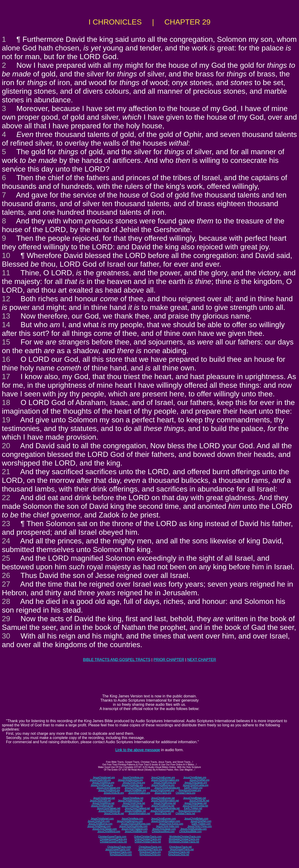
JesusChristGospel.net (162, 811)
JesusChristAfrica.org (103, 783)
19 (6, 420)
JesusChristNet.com (201, 821)
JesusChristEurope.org (163, 777)
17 (6, 377)
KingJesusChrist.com (121, 855)
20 (6, 446)
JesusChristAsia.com (132, 819)
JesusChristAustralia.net (167, 808)
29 (6, 619)
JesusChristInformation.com (166, 821)
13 (6, 316)
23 (6, 524)
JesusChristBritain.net (194, 798)
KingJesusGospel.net (190, 811)
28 (6, 601)
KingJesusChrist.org (150, 855)
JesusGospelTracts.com (118, 849)
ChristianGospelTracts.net (113, 842)
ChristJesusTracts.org (150, 847)
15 (6, 342)
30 (6, 636)
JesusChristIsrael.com (102, 819)
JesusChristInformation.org (165, 780)
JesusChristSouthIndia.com (133, 826)
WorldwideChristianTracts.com (185, 837)
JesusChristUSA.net (100, 801)
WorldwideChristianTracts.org (184, 839)
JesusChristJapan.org (196, 783)
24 (6, 541)
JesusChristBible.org (135, 790)
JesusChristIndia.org (132, 785)
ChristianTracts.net (185, 813)
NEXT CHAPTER (202, 660)
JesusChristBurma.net (163, 806)
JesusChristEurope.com (164, 819)
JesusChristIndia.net (132, 806)
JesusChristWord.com (109, 831)
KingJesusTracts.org (150, 852)
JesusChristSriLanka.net (195, 806)
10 (6, 255)
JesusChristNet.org (199, 780)
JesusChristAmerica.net (130, 801)
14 (6, 325)
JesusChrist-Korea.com (171, 824)
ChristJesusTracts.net (180, 847)
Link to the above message (138, 750)
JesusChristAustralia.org (167, 788)
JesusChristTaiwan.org (109, 788)
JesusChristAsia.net (133, 798)
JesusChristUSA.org (100, 780)
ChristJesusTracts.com (119, 847)
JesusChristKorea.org (165, 783)
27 (6, 584)
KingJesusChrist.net (179, 855)
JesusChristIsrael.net (104, 798)
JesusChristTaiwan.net (109, 808)
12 (6, 299)
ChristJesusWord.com (163, 831)
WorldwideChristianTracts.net (184, 842)
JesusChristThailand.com (135, 829)
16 (6, 359)
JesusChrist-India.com (168, 826)
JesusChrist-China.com (200, 826)
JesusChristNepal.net (102, 806)
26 (6, 575)
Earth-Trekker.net (193, 808)
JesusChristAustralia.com (194, 829)
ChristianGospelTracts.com (112, 837)
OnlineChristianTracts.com (148, 837)
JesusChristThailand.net (137, 808)
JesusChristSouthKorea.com (136, 824)
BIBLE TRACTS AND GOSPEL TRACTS (117, 660)
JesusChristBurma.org (163, 785)
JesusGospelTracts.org (150, 849)
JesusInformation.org (139, 793)
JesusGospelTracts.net (182, 849)
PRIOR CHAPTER (169, 660)
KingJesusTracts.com (121, 852)
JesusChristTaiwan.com (105, 829)
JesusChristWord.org (109, 790)
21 (6, 472)
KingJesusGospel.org (190, 790)
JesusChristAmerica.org (130, 780)
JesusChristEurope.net (163, 798)
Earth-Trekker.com (201, 824)
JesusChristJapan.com (164, 829)
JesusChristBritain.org (195, 777)
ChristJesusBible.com (190, 831)
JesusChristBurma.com (100, 824)
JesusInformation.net (139, 813)
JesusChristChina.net (134, 803)
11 (6, 273)
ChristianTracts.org (185, 793)
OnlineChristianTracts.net (148, 842)
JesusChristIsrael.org (104, 777)
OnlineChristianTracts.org (148, 839)
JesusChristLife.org (114, 793)
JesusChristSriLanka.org (196, 785)
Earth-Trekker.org (193, 788)
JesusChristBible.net (135, 811)
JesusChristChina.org (134, 783)
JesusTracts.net (163, 813)
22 (6, 498)
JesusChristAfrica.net (103, 803)
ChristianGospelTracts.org (113, 839)
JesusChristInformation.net (165, 801)
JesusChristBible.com (136, 831)
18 (6, 402)
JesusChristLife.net (199, 801)
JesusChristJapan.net (196, 803)
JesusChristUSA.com (99, 821)
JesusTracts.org (163, 793)
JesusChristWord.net (109, 811)
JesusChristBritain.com (196, 819)
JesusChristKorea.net (165, 803)
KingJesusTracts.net (179, 852)
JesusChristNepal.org (102, 785)
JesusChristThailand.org (137, 788)
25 (6, 558)
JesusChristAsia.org (133, 777)
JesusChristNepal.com (99, 826)
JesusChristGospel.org (162, 790)
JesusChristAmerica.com (130, 821)
